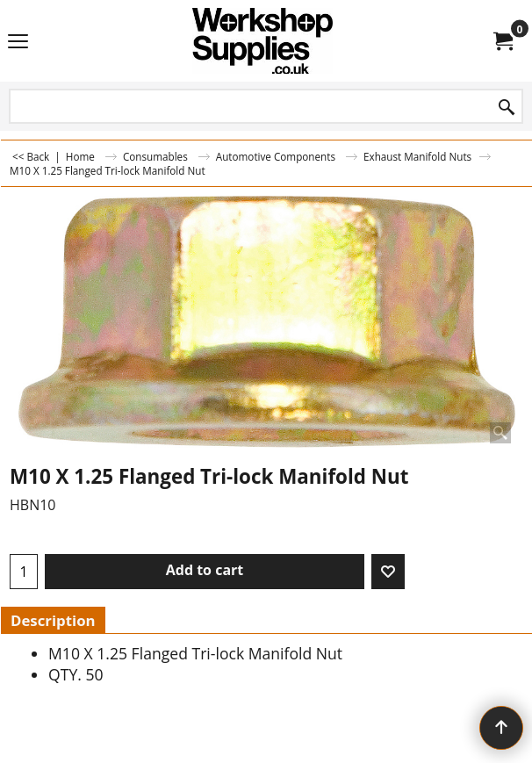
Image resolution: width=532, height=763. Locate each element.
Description (53, 620)
